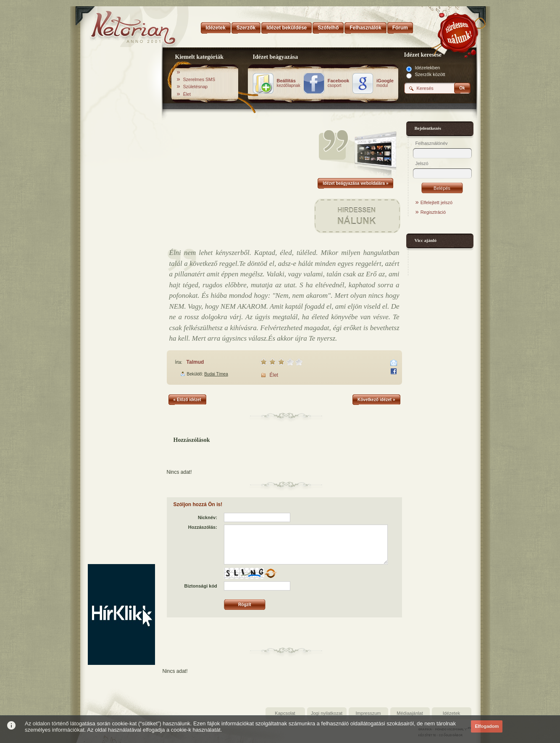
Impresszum (368, 713)
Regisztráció (433, 212)
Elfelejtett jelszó (436, 202)
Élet (187, 94)
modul (385, 83)
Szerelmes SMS (199, 79)
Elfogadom (487, 726)
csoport (338, 83)
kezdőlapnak (289, 83)
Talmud (195, 362)
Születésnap (196, 87)
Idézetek (452, 713)
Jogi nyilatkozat (327, 713)
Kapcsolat (285, 713)
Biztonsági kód (201, 586)
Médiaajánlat (410, 713)
